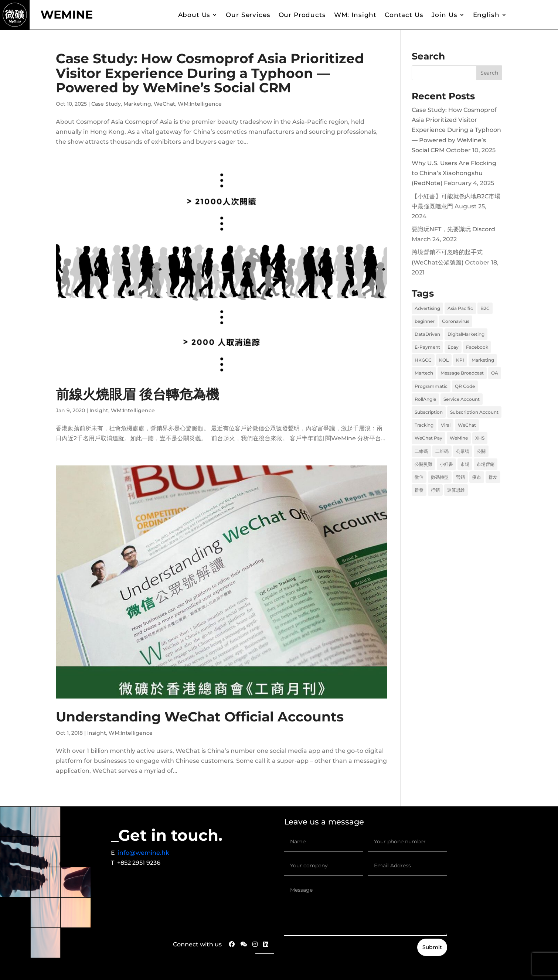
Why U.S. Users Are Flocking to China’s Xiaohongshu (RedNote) (454, 173)
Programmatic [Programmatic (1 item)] (431, 386)
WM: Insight (355, 15)
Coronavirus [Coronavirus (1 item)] (456, 321)
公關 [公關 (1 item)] (481, 451)
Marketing (137, 104)
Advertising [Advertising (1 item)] (427, 308)
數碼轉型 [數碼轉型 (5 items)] (440, 477)
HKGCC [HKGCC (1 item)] (423, 360)
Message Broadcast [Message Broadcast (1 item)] (462, 373)
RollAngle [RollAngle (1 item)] (425, 399)
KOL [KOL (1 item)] (444, 360)
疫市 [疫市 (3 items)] (477, 477)
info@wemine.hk (144, 853)
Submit (432, 947)
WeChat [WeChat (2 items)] (467, 425)
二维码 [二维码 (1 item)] (442, 451)
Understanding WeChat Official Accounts (200, 717)
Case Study (106, 104)
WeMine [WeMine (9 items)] (459, 438)
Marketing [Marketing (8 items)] (483, 360)
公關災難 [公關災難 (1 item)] (423, 464)
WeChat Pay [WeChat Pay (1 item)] (428, 438)
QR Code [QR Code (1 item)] (465, 386)
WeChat (164, 104)
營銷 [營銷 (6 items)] (460, 477)
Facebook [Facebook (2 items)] (477, 347)
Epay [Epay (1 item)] (453, 347)
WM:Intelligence (200, 104)
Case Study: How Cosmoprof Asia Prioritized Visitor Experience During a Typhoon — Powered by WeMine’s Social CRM (210, 73)
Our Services (248, 15)
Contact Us (404, 15)
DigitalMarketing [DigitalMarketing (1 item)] (466, 334)
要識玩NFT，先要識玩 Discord (453, 229)
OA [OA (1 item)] (495, 373)
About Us (194, 15)
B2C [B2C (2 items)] (485, 308)
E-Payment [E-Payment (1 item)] (427, 347)
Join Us (445, 15)
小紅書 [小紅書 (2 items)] (446, 464)
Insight (99, 410)
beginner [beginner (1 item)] (425, 321)
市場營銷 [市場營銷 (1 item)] (486, 464)
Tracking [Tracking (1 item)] (424, 425)
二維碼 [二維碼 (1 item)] (421, 451)
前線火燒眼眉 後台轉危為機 (137, 394)
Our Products (302, 15)
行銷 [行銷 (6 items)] (435, 490)
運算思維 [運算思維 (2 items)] (456, 490)
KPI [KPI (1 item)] (460, 360)
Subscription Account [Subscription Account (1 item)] (474, 412)
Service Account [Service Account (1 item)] (462, 399)
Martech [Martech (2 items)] (424, 373)
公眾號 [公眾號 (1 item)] (463, 451)
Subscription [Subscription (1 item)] (429, 412)
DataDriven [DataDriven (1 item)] (427, 334)
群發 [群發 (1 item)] (419, 490)
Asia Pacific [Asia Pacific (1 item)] (460, 308)
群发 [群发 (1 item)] (493, 477)
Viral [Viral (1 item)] (446, 425)
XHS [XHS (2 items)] (480, 438)
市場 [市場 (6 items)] (465, 464)
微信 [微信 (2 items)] (419, 477)
